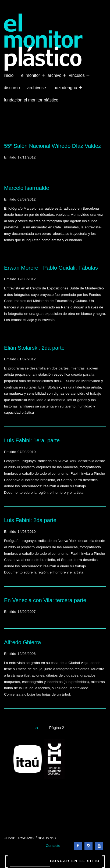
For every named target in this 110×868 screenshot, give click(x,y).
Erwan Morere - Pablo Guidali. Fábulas (51, 268)
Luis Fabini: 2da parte (30, 520)
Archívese (37, 88)
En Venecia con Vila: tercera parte (45, 600)
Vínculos (77, 76)
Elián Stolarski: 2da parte (34, 348)
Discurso (12, 88)
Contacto (53, 846)
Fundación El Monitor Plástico (31, 100)
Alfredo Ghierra (22, 642)
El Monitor (31, 76)
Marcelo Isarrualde (27, 188)
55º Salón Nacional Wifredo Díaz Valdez (52, 146)
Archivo (55, 76)
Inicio (9, 75)
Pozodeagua (66, 88)
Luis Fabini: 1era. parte (32, 440)
